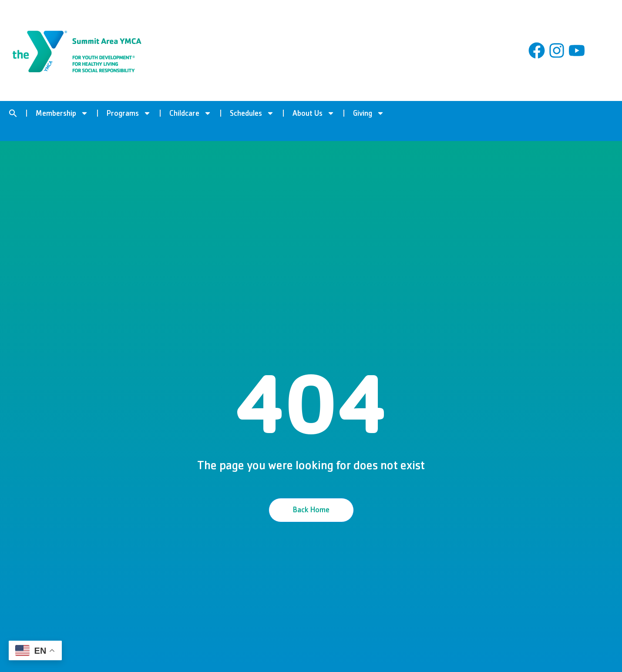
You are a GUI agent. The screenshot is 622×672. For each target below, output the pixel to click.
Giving (369, 113)
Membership (62, 113)
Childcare (190, 113)
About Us (314, 113)
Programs (129, 113)
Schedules (252, 113)
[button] (13, 113)
